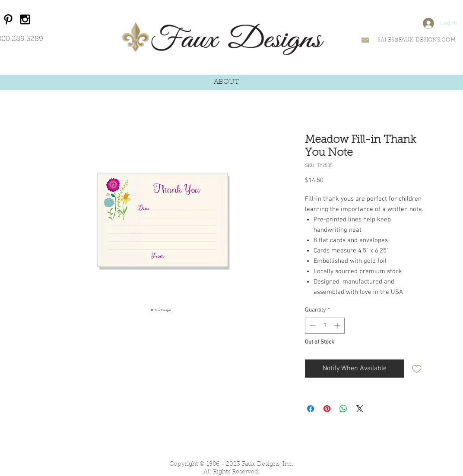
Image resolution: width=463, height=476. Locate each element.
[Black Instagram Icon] (25, 19)
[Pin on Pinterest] (327, 409)
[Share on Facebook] (311, 409)
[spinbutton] (325, 326)
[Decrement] (312, 326)
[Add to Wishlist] (417, 369)
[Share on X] (360, 409)
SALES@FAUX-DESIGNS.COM (417, 40)
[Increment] (338, 326)
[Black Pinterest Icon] (8, 19)
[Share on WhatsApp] (343, 409)
